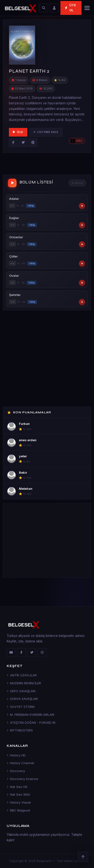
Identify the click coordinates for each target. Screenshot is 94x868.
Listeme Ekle (46, 132)
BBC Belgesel (18, 810)
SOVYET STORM (21, 707)
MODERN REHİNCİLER (24, 683)
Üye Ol (70, 8)
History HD (16, 755)
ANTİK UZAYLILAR (22, 675)
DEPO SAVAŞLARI (21, 691)
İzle (18, 132)
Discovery (16, 771)
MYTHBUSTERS (20, 730)
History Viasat (19, 802)
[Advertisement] (47, 165)
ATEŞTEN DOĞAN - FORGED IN (31, 723)
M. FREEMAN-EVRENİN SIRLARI (30, 715)
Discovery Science (22, 779)
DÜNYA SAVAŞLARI (22, 699)
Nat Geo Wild (18, 794)
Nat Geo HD (17, 787)
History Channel (20, 763)
